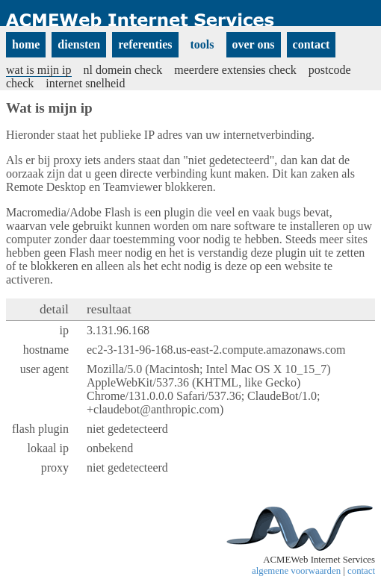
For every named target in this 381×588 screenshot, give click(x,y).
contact (361, 571)
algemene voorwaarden (296, 571)
